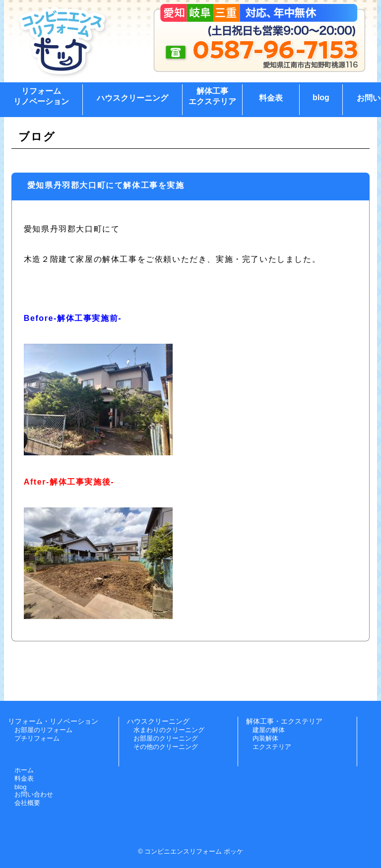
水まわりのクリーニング (169, 730)
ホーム (24, 770)
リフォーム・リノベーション (53, 721)
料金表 (271, 98)
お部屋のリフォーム (43, 730)
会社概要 (27, 803)
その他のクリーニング (166, 747)
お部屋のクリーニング (166, 738)
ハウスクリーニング (132, 98)
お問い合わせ (34, 794)
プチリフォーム (37, 738)
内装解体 (265, 738)
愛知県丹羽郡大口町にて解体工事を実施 (106, 185)
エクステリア (272, 747)
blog (321, 97)
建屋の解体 (269, 730)
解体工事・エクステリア (284, 721)
